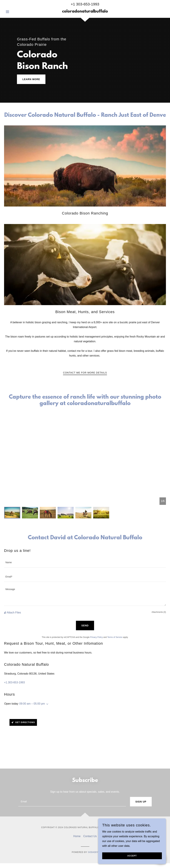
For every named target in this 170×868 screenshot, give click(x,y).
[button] (16, 12)
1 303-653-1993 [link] (86, 4)
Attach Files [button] (14, 613)
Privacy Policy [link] (97, 637)
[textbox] (85, 563)
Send (85, 626)
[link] (85, 12)
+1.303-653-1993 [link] (14, 682)
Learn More (31, 79)
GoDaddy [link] (93, 852)
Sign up (141, 802)
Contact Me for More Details (85, 373)
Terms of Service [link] (115, 637)
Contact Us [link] (90, 836)
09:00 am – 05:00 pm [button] (32, 704)
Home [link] (77, 836)
